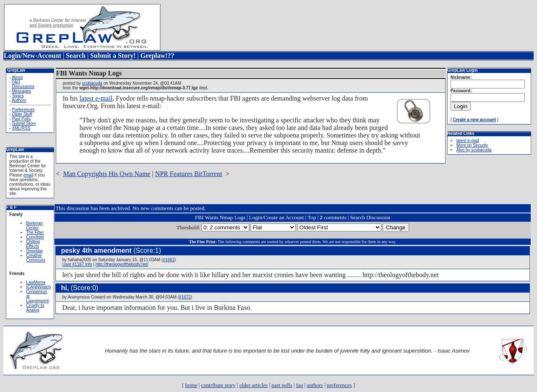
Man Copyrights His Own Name (107, 174)
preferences (339, 385)
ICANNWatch (38, 287)
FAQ (16, 82)
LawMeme (36, 282)
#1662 (169, 260)
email (29, 175)
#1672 (185, 297)
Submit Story (24, 123)
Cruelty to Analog (35, 308)
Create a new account (474, 120)
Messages (21, 91)
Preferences (23, 110)
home (191, 385)
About (17, 77)
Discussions (23, 87)
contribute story (218, 385)
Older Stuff (22, 114)
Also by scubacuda (474, 150)
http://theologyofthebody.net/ (122, 264)
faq (300, 385)
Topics (18, 96)
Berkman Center (34, 226)
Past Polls (21, 119)
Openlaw (34, 251)
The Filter (35, 232)
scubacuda (92, 83)
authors (315, 385)
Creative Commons (36, 258)
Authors (19, 100)
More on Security (472, 145)
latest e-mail (96, 98)
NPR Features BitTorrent (189, 174)
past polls (282, 385)
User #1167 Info (77, 264)
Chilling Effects (33, 244)
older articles (253, 385)
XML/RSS (21, 128)
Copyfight (35, 237)
